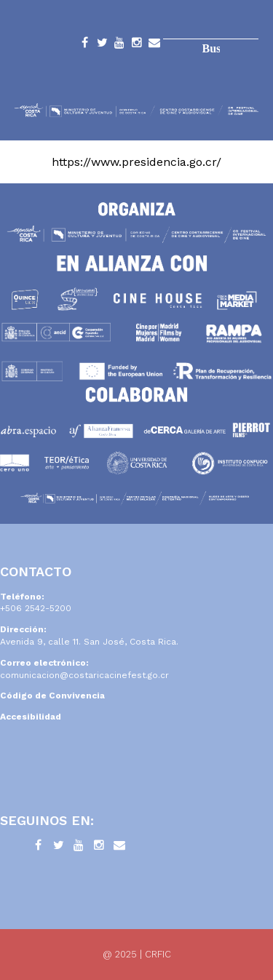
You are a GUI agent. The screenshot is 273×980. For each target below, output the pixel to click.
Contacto (154, 45)
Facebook (84, 45)
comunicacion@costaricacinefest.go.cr (84, 675)
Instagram (137, 45)
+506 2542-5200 (36, 608)
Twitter (102, 45)
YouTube (119, 45)
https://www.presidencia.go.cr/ (136, 162)
